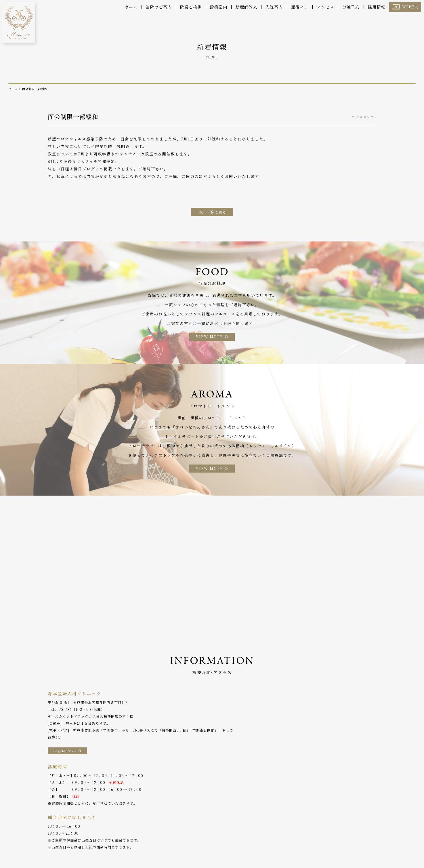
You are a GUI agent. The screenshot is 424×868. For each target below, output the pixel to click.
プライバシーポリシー (347, 851)
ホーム (131, 7)
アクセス (325, 7)
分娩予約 (351, 7)
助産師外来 (246, 7)
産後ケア (300, 7)
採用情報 (377, 7)
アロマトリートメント (212, 851)
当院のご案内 (159, 7)
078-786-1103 (69, 715)
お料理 (180, 851)
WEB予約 (410, 7)
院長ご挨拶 (191, 7)
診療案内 (219, 7)
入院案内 (274, 7)
